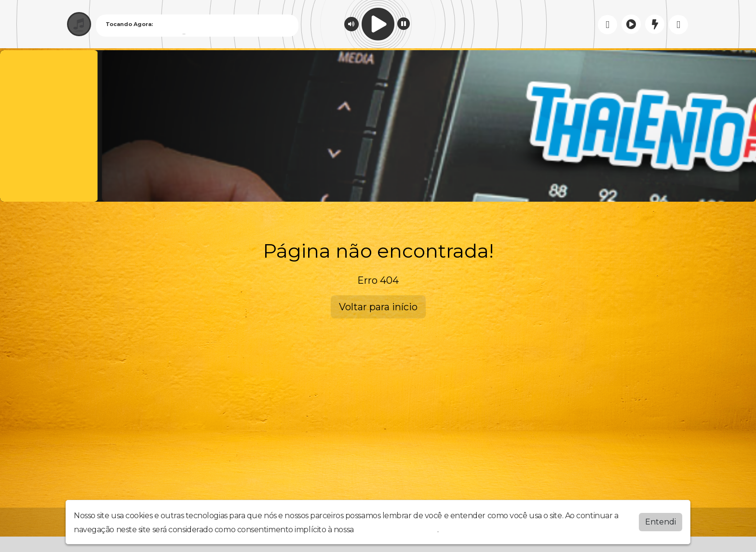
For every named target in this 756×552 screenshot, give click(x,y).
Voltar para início (378, 307)
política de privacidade (396, 530)
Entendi (661, 522)
